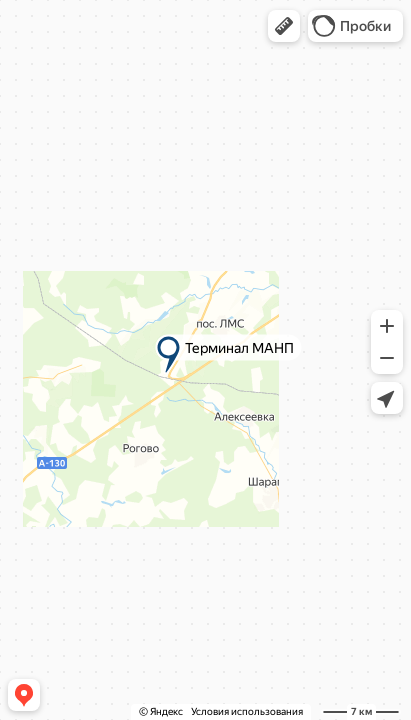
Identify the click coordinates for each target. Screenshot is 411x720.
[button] (284, 26)
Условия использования (247, 711)
